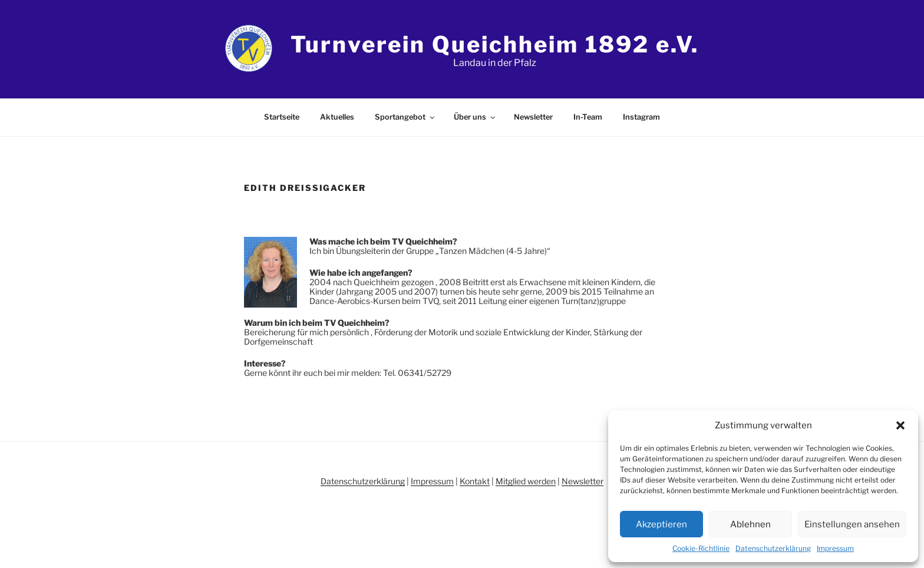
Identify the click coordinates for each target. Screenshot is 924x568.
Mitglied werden (526, 481)
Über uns (475, 117)
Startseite (282, 117)
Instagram (641, 117)
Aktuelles (337, 117)
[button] (900, 425)
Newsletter (533, 117)
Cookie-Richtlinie (701, 548)
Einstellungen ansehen (852, 524)
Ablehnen (750, 524)
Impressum (835, 548)
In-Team (588, 117)
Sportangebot (405, 117)
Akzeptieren (661, 524)
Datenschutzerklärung (773, 548)
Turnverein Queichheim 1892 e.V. (494, 44)
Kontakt (475, 481)
